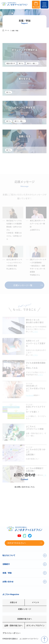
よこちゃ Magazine (11, 594)
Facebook (30, 400)
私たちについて (9, 555)
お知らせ (13, 602)
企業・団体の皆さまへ (13, 625)
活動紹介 (6, 564)
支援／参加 (7, 573)
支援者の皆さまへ (25, 619)
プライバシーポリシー (12, 633)
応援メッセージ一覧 (23, 290)
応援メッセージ (25, 609)
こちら (35, 336)
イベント (36, 602)
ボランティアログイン (35, 625)
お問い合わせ (8, 582)
